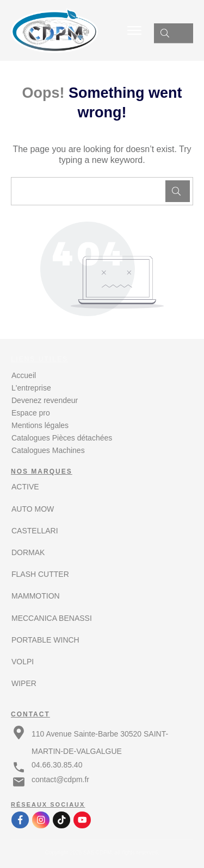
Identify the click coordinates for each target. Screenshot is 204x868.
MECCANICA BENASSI (52, 618)
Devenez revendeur (45, 400)
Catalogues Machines (48, 450)
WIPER (24, 683)
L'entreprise (31, 388)
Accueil (24, 375)
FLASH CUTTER (40, 574)
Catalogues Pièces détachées (62, 438)
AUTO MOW (33, 509)
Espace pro (31, 413)
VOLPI (23, 662)
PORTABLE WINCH (45, 640)
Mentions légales (40, 425)
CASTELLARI (35, 531)
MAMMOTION (36, 596)
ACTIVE (25, 487)
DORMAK (28, 552)
